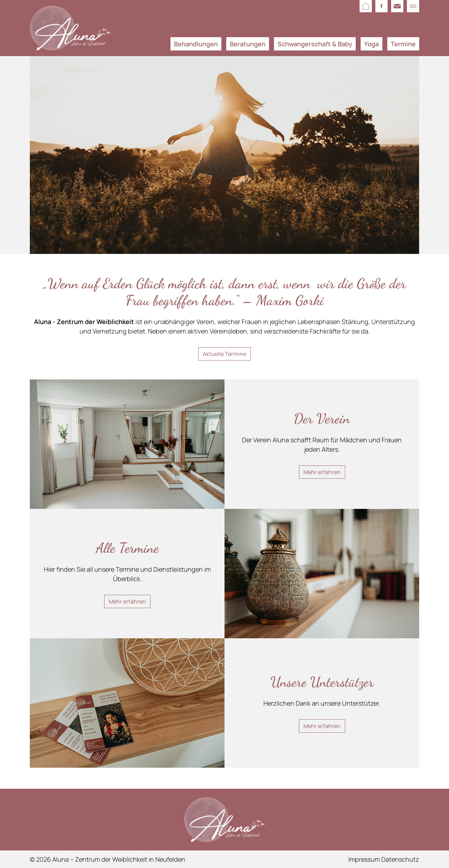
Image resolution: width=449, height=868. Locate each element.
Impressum (364, 859)
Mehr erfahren (322, 472)
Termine (403, 44)
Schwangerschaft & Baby (315, 44)
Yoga (371, 44)
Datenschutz (400, 859)
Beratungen (248, 44)
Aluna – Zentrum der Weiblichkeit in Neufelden (119, 859)
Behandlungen (196, 44)
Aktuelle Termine (224, 354)
